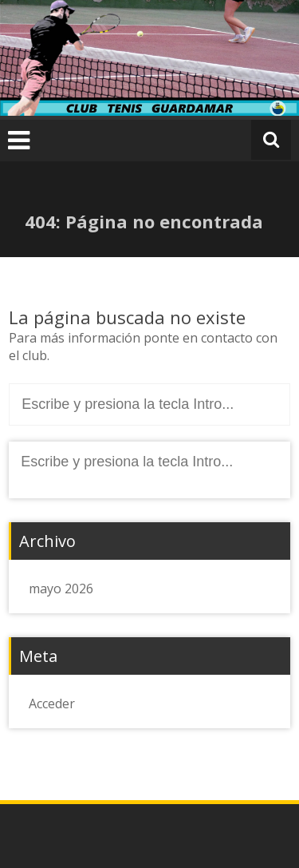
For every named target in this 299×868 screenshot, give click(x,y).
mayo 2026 (61, 589)
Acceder (52, 704)
